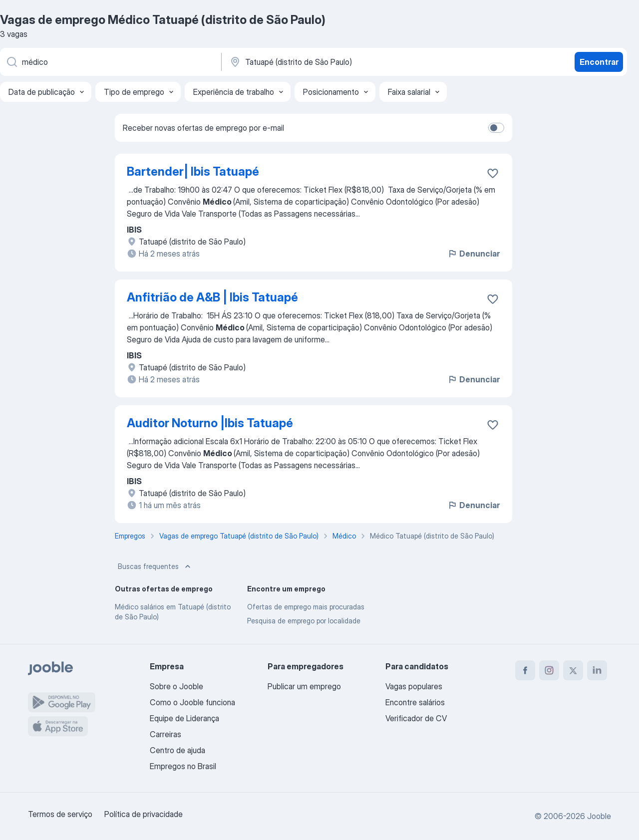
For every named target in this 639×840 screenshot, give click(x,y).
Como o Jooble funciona (192, 702)
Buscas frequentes (155, 566)
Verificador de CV (416, 718)
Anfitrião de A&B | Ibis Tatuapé (212, 297)
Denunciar (474, 254)
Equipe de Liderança (184, 718)
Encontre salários (415, 702)
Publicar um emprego (304, 686)
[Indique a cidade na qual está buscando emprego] (333, 62)
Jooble (599, 816)
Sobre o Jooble (176, 686)
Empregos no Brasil (183, 766)
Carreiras (165, 734)
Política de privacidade (144, 814)
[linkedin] (597, 670)
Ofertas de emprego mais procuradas (306, 607)
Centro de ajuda (177, 750)
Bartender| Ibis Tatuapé (193, 171)
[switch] (496, 128)
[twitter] (573, 670)
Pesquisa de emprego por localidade (304, 621)
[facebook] (525, 670)
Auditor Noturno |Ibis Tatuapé (210, 423)
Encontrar (599, 62)
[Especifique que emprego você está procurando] (110, 62)
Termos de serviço (60, 814)
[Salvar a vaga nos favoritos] (493, 173)
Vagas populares (414, 686)
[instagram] (549, 670)
